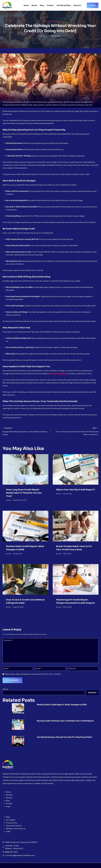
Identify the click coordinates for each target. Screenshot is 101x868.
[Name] (18, 669)
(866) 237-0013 (11, 847)
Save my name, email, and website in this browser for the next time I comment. (33, 674)
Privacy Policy (11, 818)
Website (72, 668)
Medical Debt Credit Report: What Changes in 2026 (64, 705)
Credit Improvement (50, 21)
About (34, 5)
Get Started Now (64, 5)
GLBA (8, 827)
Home (26, 5)
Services (77, 5)
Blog (42, 5)
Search (5, 689)
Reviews (9, 793)
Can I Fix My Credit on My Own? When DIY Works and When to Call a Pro (75, 431)
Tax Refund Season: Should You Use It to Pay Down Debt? (67, 734)
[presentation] (25, 469)
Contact (50, 5)
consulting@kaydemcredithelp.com (20, 851)
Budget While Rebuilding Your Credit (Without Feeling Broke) (26, 431)
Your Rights (10, 815)
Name (6, 668)
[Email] (51, 669)
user (44, 36)
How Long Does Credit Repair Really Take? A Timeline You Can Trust (24, 493)
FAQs (8, 812)
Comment (8, 640)
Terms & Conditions (14, 821)
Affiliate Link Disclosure (15, 824)
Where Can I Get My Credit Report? (76, 490)
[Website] (83, 669)
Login (93, 5)
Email (39, 668)
